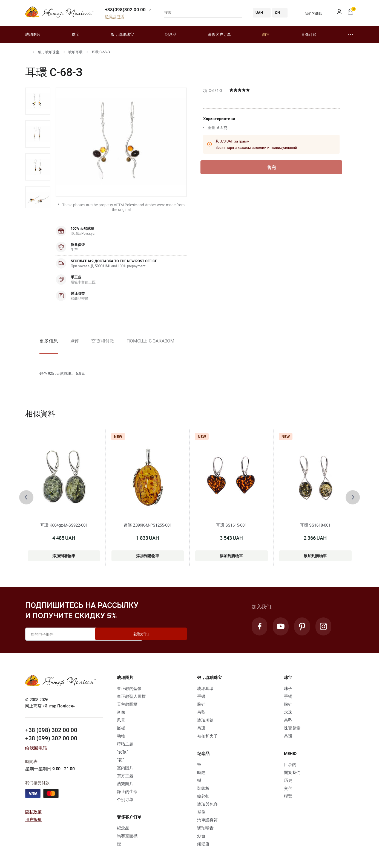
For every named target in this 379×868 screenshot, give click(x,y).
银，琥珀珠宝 (122, 34)
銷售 (266, 34)
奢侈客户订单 (219, 34)
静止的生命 (127, 791)
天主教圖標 (127, 704)
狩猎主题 (125, 744)
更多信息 (49, 341)
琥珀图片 (33, 34)
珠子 (288, 688)
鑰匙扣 (203, 796)
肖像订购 (309, 34)
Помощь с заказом (150, 341)
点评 (75, 341)
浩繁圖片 (125, 783)
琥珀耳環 (75, 52)
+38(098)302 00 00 (125, 9)
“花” (120, 760)
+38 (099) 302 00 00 (51, 738)
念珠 (288, 712)
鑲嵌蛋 (203, 844)
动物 (121, 736)
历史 (288, 780)
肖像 (121, 712)
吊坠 (201, 712)
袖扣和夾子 (207, 736)
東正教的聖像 (129, 688)
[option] (38, 101)
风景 (121, 720)
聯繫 (288, 796)
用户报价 (34, 819)
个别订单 (125, 799)
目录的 (290, 764)
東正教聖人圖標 (131, 696)
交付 (288, 788)
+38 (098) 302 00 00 (51, 730)
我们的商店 (310, 13)
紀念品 (123, 828)
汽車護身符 (207, 820)
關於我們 (292, 772)
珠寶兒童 (292, 728)
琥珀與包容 (207, 804)
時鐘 (201, 772)
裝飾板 (203, 788)
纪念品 (171, 34)
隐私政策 (34, 811)
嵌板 (121, 728)
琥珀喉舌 (205, 828)
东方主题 (125, 776)
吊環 (201, 728)
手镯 (201, 696)
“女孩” (122, 752)
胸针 (201, 704)
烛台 (201, 836)
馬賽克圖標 (127, 836)
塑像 (201, 812)
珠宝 (76, 34)
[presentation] (26, 497)
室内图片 (125, 768)
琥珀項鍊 (205, 720)
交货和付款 (103, 341)
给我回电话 (114, 17)
